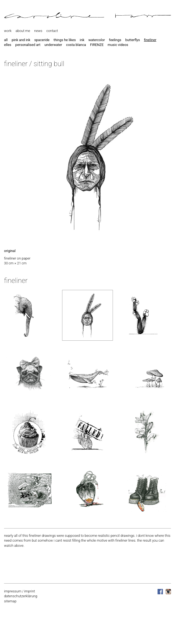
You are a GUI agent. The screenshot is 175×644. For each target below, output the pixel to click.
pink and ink (21, 40)
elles (8, 45)
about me (23, 31)
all (6, 40)
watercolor (97, 40)
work (8, 31)
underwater (53, 45)
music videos (118, 45)
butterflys (133, 40)
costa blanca (76, 45)
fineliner (150, 40)
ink (82, 40)
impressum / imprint (19, 591)
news (38, 31)
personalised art (28, 45)
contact (52, 31)
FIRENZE (97, 45)
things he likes (65, 40)
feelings (115, 40)
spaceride (42, 40)
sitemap (10, 601)
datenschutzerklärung (21, 596)
